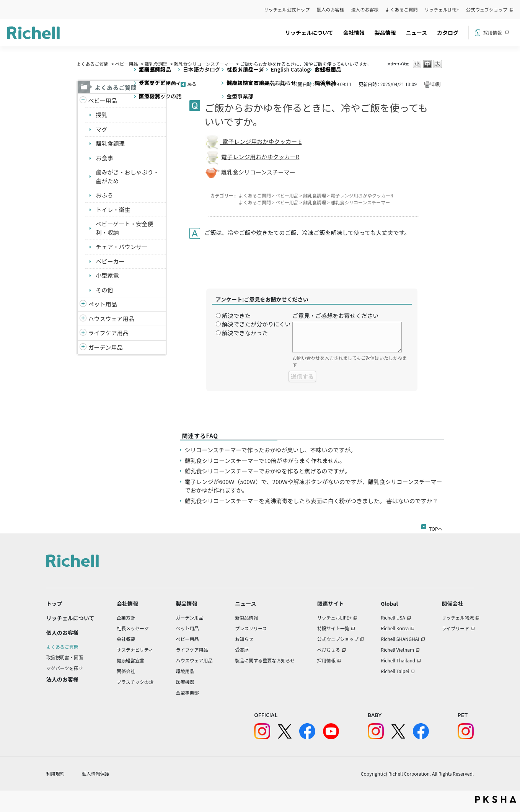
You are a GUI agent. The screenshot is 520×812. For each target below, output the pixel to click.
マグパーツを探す (65, 668)
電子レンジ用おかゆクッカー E (261, 141)
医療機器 (185, 682)
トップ (54, 603)
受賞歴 (242, 650)
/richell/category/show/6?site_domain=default (83, 333)
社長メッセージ (133, 628)
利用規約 (55, 774)
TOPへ (436, 527)
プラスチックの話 (135, 682)
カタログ (448, 33)
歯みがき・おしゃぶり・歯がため (128, 176)
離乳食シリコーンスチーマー (204, 64)
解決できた (236, 316)
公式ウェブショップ (487, 9)
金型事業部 (187, 692)
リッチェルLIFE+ (442, 9)
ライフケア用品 (108, 333)
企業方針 (126, 617)
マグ (102, 129)
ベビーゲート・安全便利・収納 (125, 228)
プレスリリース (251, 628)
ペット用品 (103, 304)
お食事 (105, 158)
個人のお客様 (331, 9)
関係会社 (126, 671)
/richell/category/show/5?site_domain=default (83, 101)
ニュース (416, 33)
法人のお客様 (365, 9)
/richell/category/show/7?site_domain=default (83, 319)
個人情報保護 (96, 774)
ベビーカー (110, 261)
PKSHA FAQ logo (496, 799)
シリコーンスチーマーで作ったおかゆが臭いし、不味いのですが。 (271, 450)
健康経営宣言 (130, 660)
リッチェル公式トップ (287, 9)
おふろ (105, 195)
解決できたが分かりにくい (256, 324)
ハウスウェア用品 (111, 319)
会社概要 (126, 639)
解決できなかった (245, 333)
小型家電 (108, 275)
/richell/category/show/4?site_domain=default (83, 304)
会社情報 (354, 33)
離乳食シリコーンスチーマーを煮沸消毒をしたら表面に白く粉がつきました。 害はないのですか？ (311, 501)
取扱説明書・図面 (65, 657)
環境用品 (185, 671)
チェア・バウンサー (122, 247)
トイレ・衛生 (113, 210)
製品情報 (385, 33)
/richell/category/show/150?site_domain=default (83, 348)
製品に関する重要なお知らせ (265, 660)
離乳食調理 (156, 64)
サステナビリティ (135, 650)
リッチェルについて (309, 33)
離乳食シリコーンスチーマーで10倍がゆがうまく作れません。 (265, 461)
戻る (192, 84)
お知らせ (244, 639)
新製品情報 (246, 617)
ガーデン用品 (106, 347)
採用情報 (492, 32)
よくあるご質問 (402, 9)
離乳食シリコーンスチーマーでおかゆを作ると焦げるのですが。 (268, 471)
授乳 (102, 115)
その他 (105, 290)
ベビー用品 (127, 64)
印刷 (436, 84)
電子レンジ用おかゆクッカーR (260, 157)
